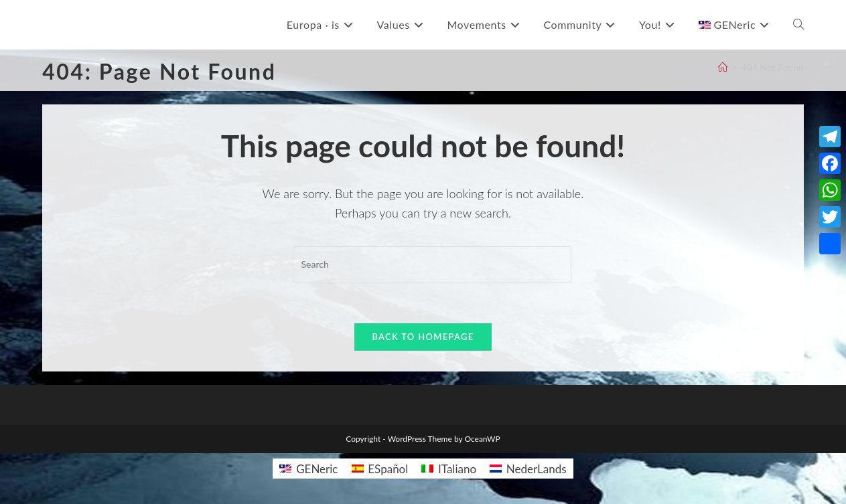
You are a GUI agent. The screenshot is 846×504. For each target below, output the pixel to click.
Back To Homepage (423, 337)
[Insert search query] (432, 264)
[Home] (723, 67)
